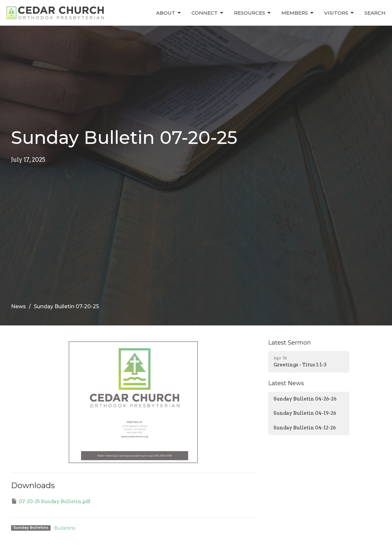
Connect (208, 13)
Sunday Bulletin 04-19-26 (305, 413)
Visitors (339, 13)
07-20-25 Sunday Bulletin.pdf (51, 501)
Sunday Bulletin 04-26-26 (305, 399)
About (169, 13)
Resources (253, 13)
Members (298, 13)
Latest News (286, 383)
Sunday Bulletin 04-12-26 (305, 428)
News (18, 306)
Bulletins (65, 528)
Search (375, 13)
